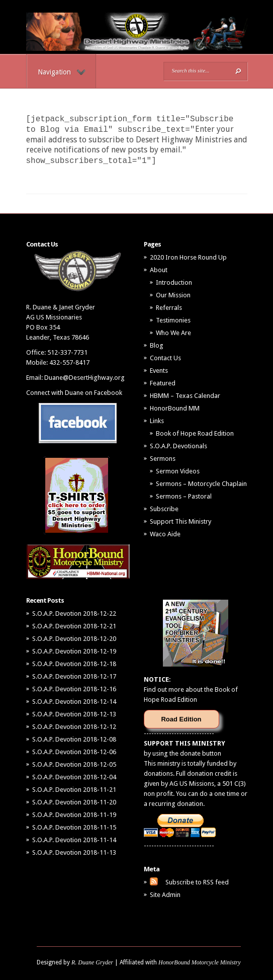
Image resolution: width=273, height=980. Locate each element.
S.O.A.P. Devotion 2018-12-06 (74, 752)
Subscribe (164, 509)
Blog (157, 345)
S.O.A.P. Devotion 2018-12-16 (74, 689)
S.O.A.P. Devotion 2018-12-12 (74, 727)
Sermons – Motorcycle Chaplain (201, 484)
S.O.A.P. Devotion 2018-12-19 (74, 651)
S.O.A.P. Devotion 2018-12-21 (74, 626)
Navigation (62, 72)
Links (157, 421)
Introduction (174, 282)
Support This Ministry (180, 521)
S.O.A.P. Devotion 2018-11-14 (74, 840)
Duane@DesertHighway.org (84, 378)
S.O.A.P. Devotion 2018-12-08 (74, 739)
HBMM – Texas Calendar (185, 396)
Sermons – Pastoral (184, 496)
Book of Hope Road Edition (195, 433)
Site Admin (165, 895)
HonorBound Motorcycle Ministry (200, 962)
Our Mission (173, 295)
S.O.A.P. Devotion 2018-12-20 (74, 639)
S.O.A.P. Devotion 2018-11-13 (74, 852)
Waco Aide (165, 534)
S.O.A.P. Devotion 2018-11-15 (74, 827)
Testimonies (173, 320)
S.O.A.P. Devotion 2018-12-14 (74, 702)
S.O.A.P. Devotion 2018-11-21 (74, 790)
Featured (163, 383)
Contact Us (165, 358)
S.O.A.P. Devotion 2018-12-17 (74, 676)
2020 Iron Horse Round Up (188, 257)
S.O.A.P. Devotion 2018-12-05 (74, 764)
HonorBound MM (175, 408)
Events (159, 371)
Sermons (163, 459)
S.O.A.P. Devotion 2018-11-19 (74, 815)
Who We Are (173, 333)
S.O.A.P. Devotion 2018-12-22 (74, 614)
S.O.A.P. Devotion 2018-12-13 (74, 714)
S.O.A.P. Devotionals (178, 446)
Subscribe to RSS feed (197, 882)
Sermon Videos (178, 471)
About (159, 270)
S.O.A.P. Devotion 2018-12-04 (74, 777)
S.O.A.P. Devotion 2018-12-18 (74, 664)
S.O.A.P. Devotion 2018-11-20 (74, 802)
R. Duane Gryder (92, 962)
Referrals (169, 308)
